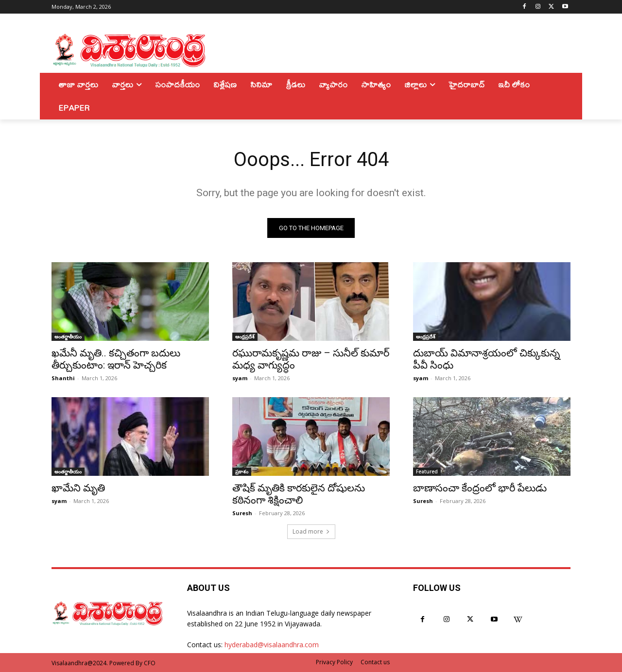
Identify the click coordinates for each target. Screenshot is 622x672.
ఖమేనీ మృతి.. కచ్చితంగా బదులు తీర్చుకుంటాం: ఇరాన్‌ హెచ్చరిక (116, 359)
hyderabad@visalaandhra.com (272, 645)
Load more (311, 531)
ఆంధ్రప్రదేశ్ (245, 336)
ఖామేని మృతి (78, 488)
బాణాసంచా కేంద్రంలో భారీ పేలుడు (480, 488)
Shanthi (63, 378)
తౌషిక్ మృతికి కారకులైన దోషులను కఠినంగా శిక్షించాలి (299, 494)
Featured (427, 471)
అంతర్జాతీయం (68, 336)
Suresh (242, 513)
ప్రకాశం (242, 471)
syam (240, 378)
